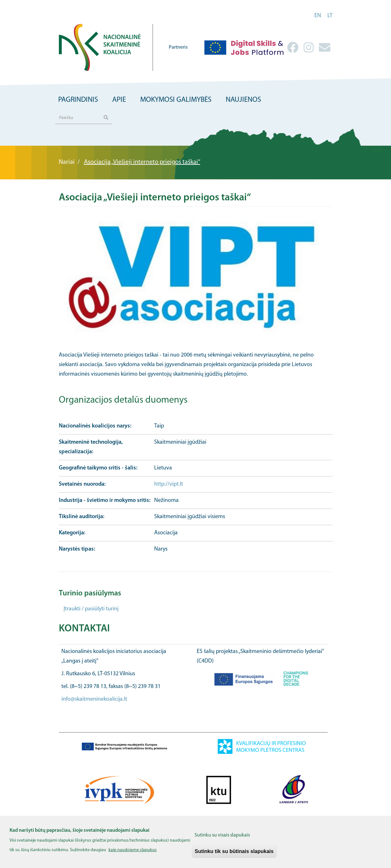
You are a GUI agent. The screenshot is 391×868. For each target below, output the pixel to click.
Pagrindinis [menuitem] (78, 100)
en (318, 16)
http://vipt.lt (169, 484)
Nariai (67, 162)
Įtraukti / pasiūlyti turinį (91, 609)
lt (330, 16)
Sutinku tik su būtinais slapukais (234, 855)
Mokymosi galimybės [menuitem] (176, 100)
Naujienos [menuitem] (243, 100)
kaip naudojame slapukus (133, 854)
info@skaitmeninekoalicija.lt (94, 699)
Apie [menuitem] (119, 100)
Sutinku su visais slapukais (222, 839)
